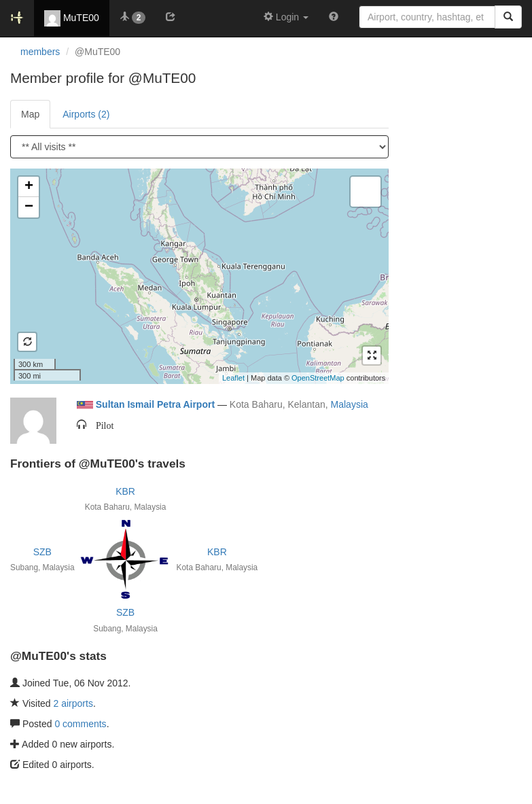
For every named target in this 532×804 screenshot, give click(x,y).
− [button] (29, 207)
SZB (42, 552)
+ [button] (29, 187)
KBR (125, 491)
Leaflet (233, 378)
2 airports (73, 703)
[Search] (508, 17)
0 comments (80, 724)
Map (30, 114)
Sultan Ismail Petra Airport (155, 404)
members (40, 52)
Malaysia (350, 404)
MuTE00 (72, 18)
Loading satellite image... (198, 276)
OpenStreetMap (318, 378)
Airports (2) (86, 114)
